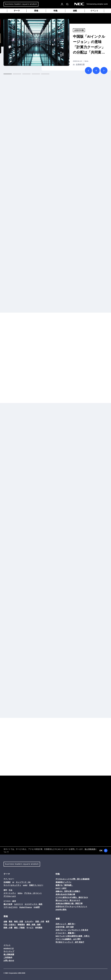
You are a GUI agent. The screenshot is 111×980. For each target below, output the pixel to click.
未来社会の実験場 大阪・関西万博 (69, 903)
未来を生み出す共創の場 (65, 894)
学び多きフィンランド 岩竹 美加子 (70, 942)
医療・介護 (8, 928)
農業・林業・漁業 (33, 925)
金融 (5, 921)
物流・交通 (18, 921)
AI (74, 64)
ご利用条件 (8, 957)
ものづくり (18, 904)
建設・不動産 (19, 928)
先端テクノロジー (36, 885)
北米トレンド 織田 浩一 (65, 924)
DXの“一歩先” (61, 888)
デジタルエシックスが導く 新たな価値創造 (73, 879)
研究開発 (39, 928)
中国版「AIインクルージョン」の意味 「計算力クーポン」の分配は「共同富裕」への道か (89, 45)
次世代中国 (79, 30)
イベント (94, 11)
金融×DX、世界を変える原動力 (68, 891)
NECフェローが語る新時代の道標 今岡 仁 (73, 936)
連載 (75, 11)
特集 (56, 11)
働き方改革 (8, 904)
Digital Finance (26, 907)
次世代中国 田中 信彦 (65, 927)
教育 (48, 921)
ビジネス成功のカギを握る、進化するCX (72, 897)
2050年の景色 (61, 910)
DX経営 (37, 907)
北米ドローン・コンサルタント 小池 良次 (72, 930)
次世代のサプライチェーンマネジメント (71, 906)
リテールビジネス (11, 907)
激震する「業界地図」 (64, 885)
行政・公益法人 (10, 925)
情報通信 (21, 925)
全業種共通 (80, 64)
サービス (30, 928)
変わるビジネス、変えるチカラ (68, 900)
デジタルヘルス (10, 896)
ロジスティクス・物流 (33, 904)
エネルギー (29, 921)
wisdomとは (9, 948)
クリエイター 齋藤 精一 (65, 933)
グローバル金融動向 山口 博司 (68, 939)
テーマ (17, 11)
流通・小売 (40, 921)
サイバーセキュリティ (12, 885)
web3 (25, 885)
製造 (11, 921)
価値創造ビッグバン (63, 882)
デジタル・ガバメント (33, 893)
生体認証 (7, 882)
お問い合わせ (9, 960)
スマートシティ (10, 893)
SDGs (20, 893)
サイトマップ (9, 951)
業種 (36, 11)
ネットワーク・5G (23, 882)
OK (103, 851)
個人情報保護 (90, 849)
